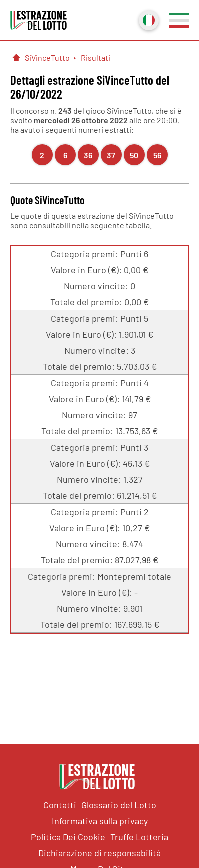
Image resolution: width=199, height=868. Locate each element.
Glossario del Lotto (119, 805)
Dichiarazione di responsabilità (100, 853)
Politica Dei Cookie (68, 837)
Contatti (60, 805)
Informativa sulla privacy (100, 821)
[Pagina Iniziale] (16, 57)
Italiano (148, 19)
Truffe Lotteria (139, 837)
